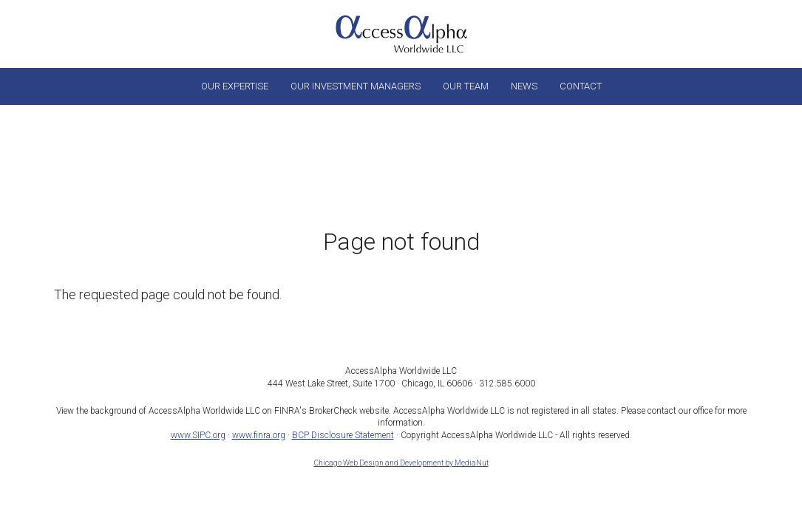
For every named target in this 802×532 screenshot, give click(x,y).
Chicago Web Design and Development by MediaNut (401, 463)
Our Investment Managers (356, 86)
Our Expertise (235, 86)
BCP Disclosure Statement (343, 435)
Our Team (466, 86)
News (524, 86)
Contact (581, 86)
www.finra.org (259, 435)
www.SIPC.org (198, 435)
